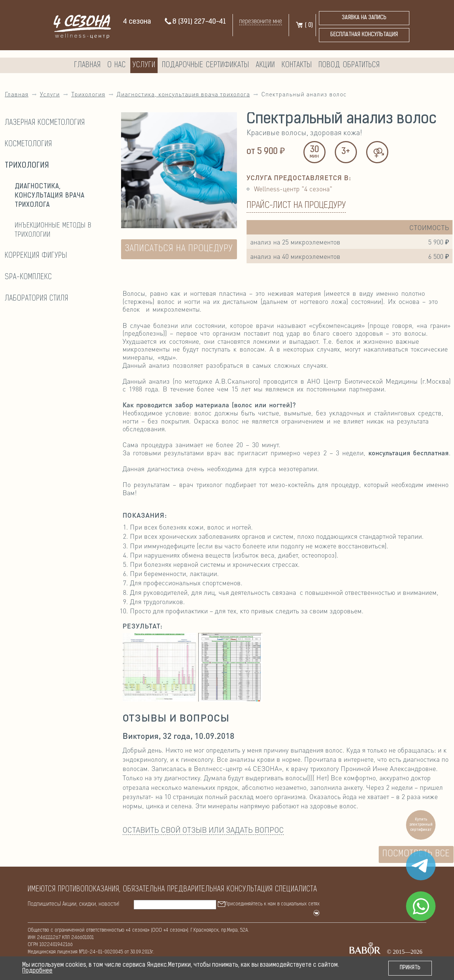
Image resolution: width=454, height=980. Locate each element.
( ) (304, 25)
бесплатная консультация (364, 35)
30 (314, 153)
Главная (87, 65)
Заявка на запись (364, 18)
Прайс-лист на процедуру (296, 206)
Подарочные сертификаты (206, 65)
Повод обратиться (349, 65)
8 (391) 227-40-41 (195, 22)
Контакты (297, 65)
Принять (410, 968)
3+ (346, 152)
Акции (265, 65)
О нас (117, 65)
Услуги (144, 65)
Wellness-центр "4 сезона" (293, 189)
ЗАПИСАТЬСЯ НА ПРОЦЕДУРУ (179, 249)
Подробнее (37, 971)
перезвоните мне (261, 22)
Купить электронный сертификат (421, 825)
